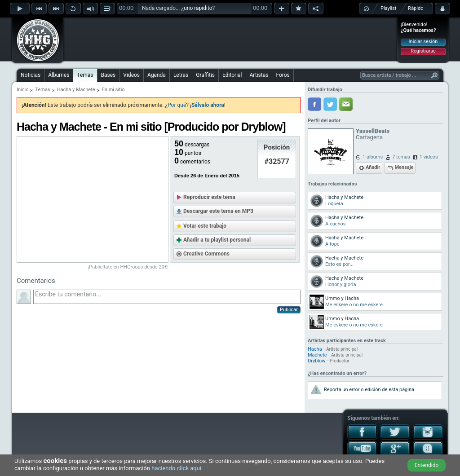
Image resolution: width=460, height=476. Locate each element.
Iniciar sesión (423, 42)
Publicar (289, 310)
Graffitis (205, 75)
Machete (86, 90)
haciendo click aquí (176, 468)
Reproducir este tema (209, 197)
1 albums (373, 157)
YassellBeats (373, 131)
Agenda (157, 75)
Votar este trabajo (205, 226)
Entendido (427, 465)
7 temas (401, 157)
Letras (181, 75)
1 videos (429, 157)
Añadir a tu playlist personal (217, 240)
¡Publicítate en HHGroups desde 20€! (128, 267)
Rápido (416, 8)
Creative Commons (206, 254)
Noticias (31, 75)
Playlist (388, 8)
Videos (131, 75)
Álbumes (59, 75)
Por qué (177, 105)
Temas (85, 75)
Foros (283, 75)
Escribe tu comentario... (167, 297)
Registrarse (423, 51)
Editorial (232, 75)
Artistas (259, 75)
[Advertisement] (230, 39)
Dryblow (317, 361)
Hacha (64, 90)
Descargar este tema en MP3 (218, 211)
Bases (108, 75)
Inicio (22, 90)
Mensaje (404, 167)
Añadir (373, 167)
